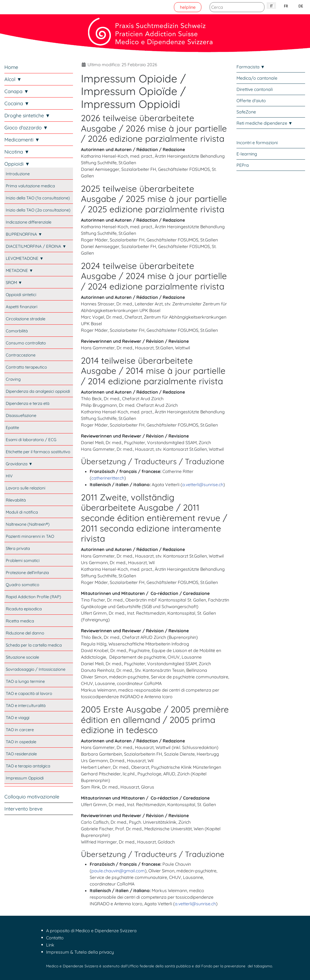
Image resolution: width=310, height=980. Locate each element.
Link (50, 945)
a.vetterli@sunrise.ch (203, 485)
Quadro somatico (22, 585)
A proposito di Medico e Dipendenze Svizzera (91, 931)
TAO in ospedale (21, 742)
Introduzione (18, 174)
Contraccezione (21, 355)
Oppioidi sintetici (21, 295)
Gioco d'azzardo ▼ (26, 128)
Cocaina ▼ (17, 103)
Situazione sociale (22, 657)
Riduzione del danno (25, 633)
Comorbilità (17, 331)
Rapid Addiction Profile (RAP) (33, 597)
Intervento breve (23, 809)
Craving (13, 379)
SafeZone (246, 112)
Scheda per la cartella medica (34, 645)
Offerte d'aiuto (251, 101)
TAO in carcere (20, 730)
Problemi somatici (23, 560)
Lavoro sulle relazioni (26, 488)
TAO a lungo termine (25, 681)
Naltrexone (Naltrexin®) (28, 524)
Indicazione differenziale (29, 222)
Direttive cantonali (255, 89)
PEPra (243, 165)
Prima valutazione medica (30, 186)
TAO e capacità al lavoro (29, 693)
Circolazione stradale (26, 319)
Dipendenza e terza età (28, 403)
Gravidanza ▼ (19, 464)
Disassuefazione (21, 415)
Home (11, 67)
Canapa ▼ (17, 91)
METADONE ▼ (19, 270)
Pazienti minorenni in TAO (30, 536)
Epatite (12, 428)
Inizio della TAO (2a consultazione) (38, 210)
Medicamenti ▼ (22, 140)
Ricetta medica (20, 621)
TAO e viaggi (18, 718)
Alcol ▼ (13, 79)
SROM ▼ (14, 282)
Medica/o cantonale (257, 78)
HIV (9, 476)
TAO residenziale (21, 754)
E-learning (247, 154)
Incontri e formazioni (257, 143)
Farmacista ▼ (251, 67)
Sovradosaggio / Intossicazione (36, 669)
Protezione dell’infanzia (27, 573)
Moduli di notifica (22, 512)
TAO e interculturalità (26, 705)
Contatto (55, 938)
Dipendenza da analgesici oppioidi (38, 391)
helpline (188, 7)
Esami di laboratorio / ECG (31, 440)
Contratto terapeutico (26, 367)
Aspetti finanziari (22, 307)
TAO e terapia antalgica (28, 766)
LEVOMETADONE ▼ (25, 258)
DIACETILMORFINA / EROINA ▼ (36, 246)
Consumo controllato (26, 343)
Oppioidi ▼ (17, 164)
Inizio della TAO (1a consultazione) (38, 198)
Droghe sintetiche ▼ (27, 115)
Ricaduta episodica (24, 609)
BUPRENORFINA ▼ (24, 234)
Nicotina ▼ (17, 152)
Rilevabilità (16, 500)
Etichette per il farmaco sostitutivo (38, 452)
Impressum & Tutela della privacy (80, 952)
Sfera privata (18, 548)
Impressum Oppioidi (25, 778)
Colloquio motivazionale (32, 797)
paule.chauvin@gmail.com (118, 871)
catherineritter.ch (108, 478)
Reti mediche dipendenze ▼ (265, 123)
